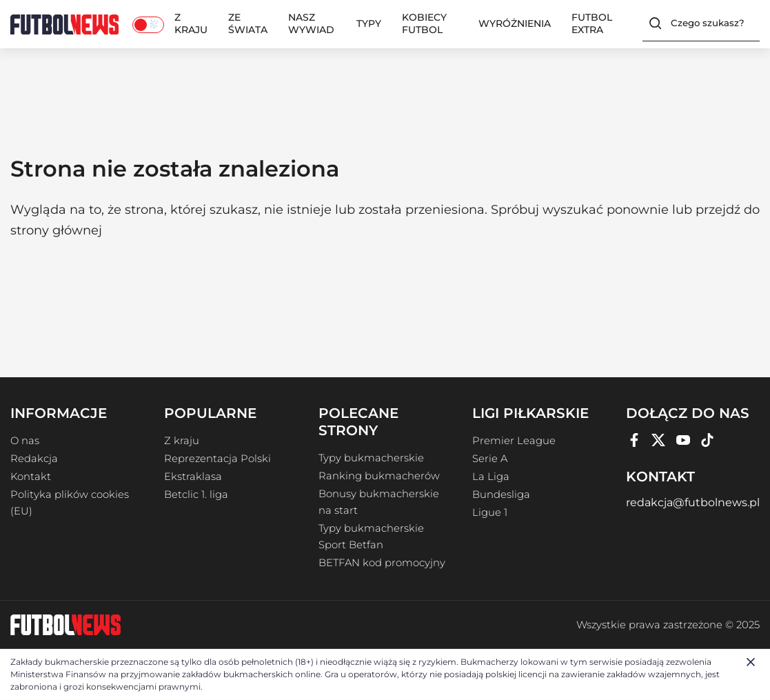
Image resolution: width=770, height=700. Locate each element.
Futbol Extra (592, 23)
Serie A (490, 459)
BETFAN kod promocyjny (382, 563)
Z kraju (191, 23)
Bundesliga (501, 494)
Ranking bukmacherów (379, 476)
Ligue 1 (490, 512)
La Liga (491, 477)
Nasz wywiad (311, 23)
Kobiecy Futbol (424, 23)
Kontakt (31, 477)
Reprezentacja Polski (217, 459)
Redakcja (34, 459)
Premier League (514, 441)
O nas (25, 441)
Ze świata (248, 23)
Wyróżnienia (515, 23)
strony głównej (56, 230)
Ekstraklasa (193, 477)
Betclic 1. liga (196, 494)
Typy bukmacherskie (371, 458)
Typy (369, 23)
